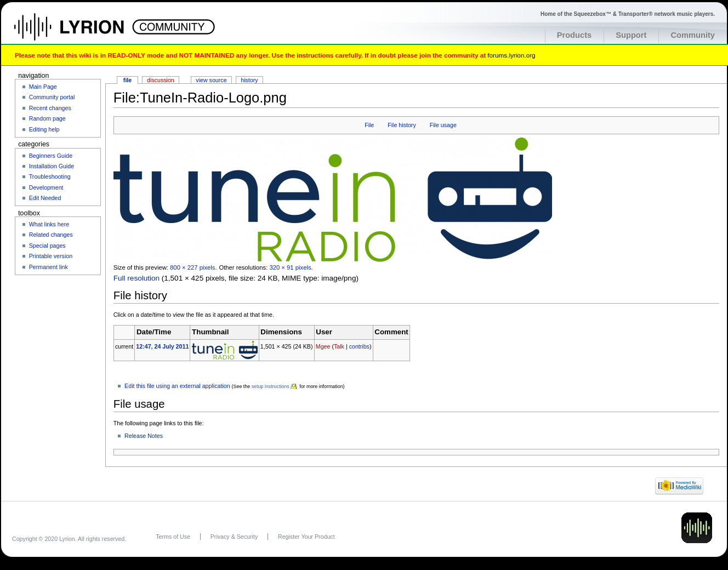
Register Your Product (306, 537)
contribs (359, 346)
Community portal (52, 97)
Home (81, 32)
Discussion (161, 80)
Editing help (44, 129)
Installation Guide (52, 166)
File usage (443, 125)
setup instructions (271, 386)
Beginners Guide (51, 156)
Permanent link (49, 267)
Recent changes (50, 108)
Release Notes (144, 436)
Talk (339, 346)
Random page (47, 118)
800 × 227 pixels (192, 267)
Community (693, 35)
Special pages (47, 246)
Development (46, 187)
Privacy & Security (234, 537)
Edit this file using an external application (177, 386)
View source (211, 80)
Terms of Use (173, 537)
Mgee (323, 346)
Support (631, 35)
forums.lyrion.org (511, 55)
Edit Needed (45, 198)
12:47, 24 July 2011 (162, 346)
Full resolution (136, 278)
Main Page (43, 87)
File (369, 125)
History (249, 80)
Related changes (51, 235)
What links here (49, 224)
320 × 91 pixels (290, 267)
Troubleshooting (50, 176)
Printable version (51, 256)
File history (402, 125)
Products (575, 35)
